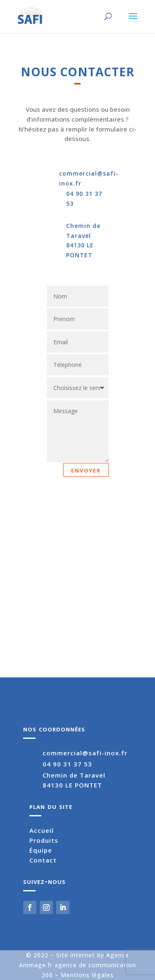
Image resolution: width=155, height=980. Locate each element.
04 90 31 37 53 (67, 764)
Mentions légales (87, 975)
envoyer (86, 470)
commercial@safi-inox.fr (85, 753)
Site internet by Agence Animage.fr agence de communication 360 (77, 965)
